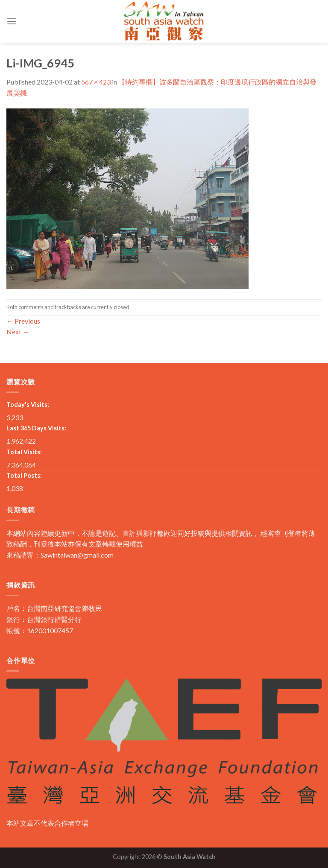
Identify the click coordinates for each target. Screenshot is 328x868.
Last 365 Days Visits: (36, 428)
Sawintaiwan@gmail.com (77, 555)
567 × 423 (96, 82)
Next (18, 332)
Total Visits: (24, 452)
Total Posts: (24, 475)
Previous (23, 321)
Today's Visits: (28, 405)
